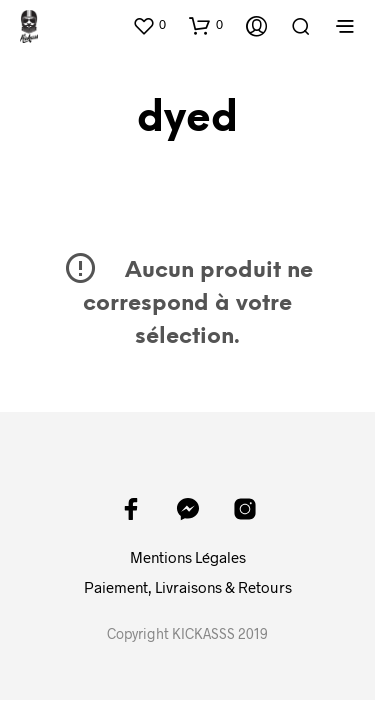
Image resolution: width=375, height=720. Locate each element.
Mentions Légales (188, 557)
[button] (149, 25)
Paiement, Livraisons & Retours (188, 587)
